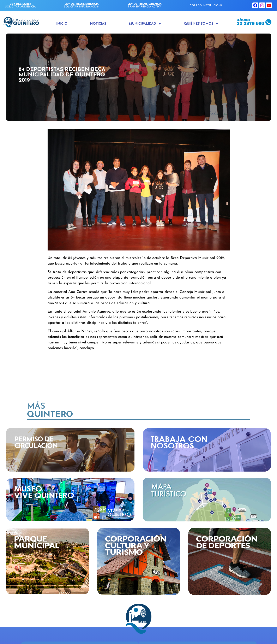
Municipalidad (145, 24)
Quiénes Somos (201, 24)
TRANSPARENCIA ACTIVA (144, 5)
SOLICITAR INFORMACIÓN (82, 5)
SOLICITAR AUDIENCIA (20, 5)
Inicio (62, 24)
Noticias (98, 24)
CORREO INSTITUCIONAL (207, 5)
